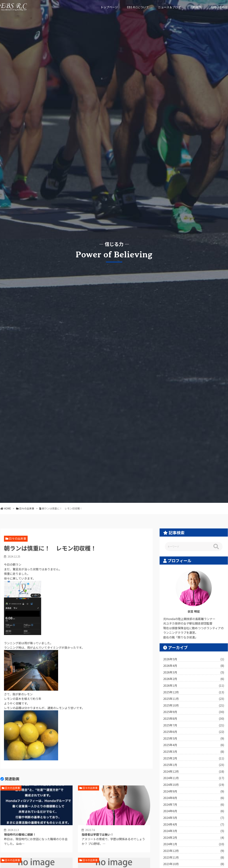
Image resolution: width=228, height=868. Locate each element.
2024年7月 (194, 805)
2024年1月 (194, 844)
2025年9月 (194, 712)
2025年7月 (194, 725)
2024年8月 (194, 798)
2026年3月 (194, 672)
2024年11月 (194, 778)
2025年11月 (194, 699)
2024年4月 (194, 824)
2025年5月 (194, 739)
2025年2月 (194, 758)
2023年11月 (194, 858)
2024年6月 (194, 811)
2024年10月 (194, 785)
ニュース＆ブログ (169, 7)
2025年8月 (194, 719)
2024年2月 (194, 838)
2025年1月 (194, 765)
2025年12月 (194, 692)
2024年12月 (194, 772)
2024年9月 (194, 791)
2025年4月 (194, 745)
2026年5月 (194, 659)
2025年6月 (194, 732)
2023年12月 (194, 851)
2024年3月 (194, 831)
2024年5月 (194, 818)
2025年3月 (194, 752)
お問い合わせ (219, 7)
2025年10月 (194, 705)
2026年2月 (194, 679)
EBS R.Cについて (138, 7)
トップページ (109, 7)
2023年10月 (194, 864)
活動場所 (196, 7)
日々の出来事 (18, 538)
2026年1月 (194, 686)
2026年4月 (194, 666)
